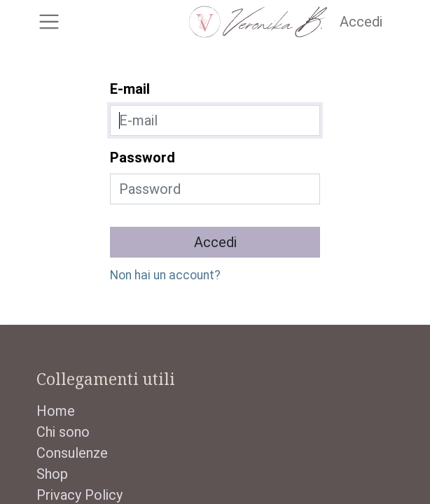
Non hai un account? (165, 275)
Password (143, 157)
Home (56, 411)
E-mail (130, 89)
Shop (52, 474)
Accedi (361, 22)
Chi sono (63, 432)
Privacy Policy (79, 495)
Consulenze (72, 453)
